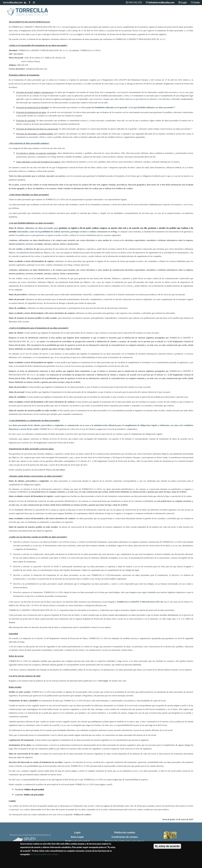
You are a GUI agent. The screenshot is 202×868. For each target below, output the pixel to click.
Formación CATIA (132, 14)
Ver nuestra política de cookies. (45, 854)
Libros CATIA (154, 14)
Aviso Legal (77, 837)
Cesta (196, 2)
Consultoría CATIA (109, 14)
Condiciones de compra (125, 837)
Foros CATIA (173, 14)
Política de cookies (125, 833)
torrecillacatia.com (13, 2)
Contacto (192, 14)
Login (184, 2)
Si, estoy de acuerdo (167, 846)
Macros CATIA (85, 14)
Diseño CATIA (67, 14)
